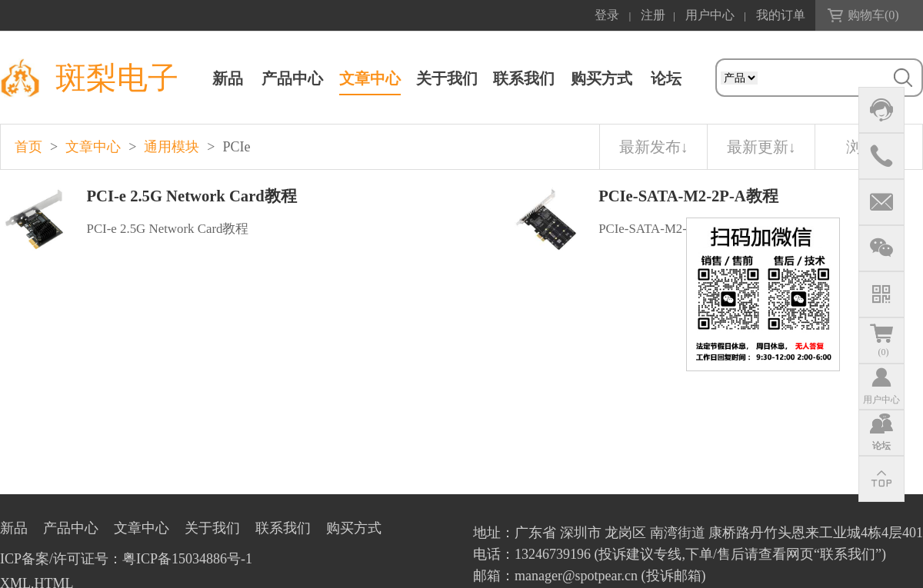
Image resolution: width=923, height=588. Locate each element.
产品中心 (292, 78)
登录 (607, 15)
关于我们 (447, 78)
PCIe (236, 147)
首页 (28, 147)
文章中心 (370, 78)
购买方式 (601, 78)
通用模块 (172, 147)
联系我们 (524, 78)
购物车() (873, 15)
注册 (653, 15)
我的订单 (781, 15)
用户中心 (710, 15)
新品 (228, 78)
